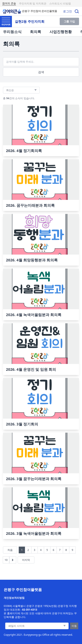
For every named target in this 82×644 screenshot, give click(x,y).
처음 (10, 550)
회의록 (36, 32)
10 (6, 560)
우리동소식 (12, 32)
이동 (74, 626)
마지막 (26, 560)
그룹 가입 (69, 21)
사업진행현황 (61, 32)
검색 (41, 72)
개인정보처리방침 (14, 598)
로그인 (67, 11)
